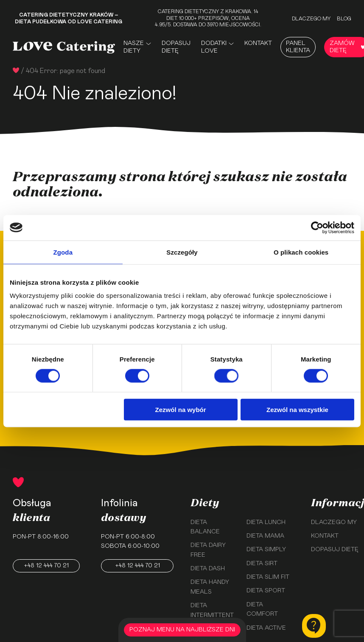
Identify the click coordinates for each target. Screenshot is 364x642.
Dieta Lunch (266, 522)
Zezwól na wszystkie (297, 410)
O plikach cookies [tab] (301, 252)
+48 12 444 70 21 (46, 566)
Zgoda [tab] (63, 252)
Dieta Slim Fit (268, 577)
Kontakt (258, 43)
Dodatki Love (214, 47)
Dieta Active (266, 628)
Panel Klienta (298, 47)
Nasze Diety (134, 47)
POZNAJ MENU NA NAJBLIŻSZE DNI (182, 630)
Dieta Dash (208, 569)
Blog (344, 19)
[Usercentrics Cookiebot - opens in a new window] (317, 227)
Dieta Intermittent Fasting (212, 615)
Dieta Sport (266, 591)
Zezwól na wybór (181, 410)
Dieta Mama (265, 536)
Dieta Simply (266, 549)
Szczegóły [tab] (182, 252)
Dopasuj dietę (176, 47)
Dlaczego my (311, 19)
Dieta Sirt (262, 564)
